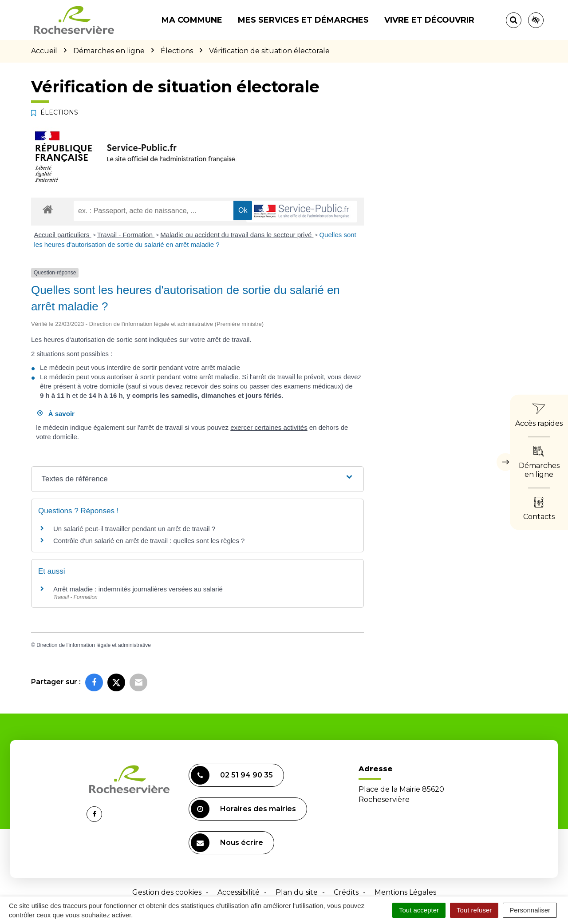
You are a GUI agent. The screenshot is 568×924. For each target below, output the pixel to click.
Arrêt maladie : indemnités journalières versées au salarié (138, 589)
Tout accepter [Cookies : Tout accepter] (419, 910)
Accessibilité (239, 892)
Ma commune (192, 20)
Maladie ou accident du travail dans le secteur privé (237, 235)
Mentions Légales (405, 892)
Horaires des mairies (243, 809)
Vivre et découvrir (429, 20)
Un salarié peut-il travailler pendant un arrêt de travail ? (134, 529)
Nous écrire (227, 843)
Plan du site (297, 892)
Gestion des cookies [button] (167, 892)
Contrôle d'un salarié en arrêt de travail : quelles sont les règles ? (149, 541)
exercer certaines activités (269, 427)
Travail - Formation (126, 235)
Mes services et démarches (303, 20)
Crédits (346, 892)
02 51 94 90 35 (232, 775)
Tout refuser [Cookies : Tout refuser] (474, 910)
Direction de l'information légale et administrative (94, 645)
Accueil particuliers (63, 235)
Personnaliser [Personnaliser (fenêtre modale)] (530, 910)
